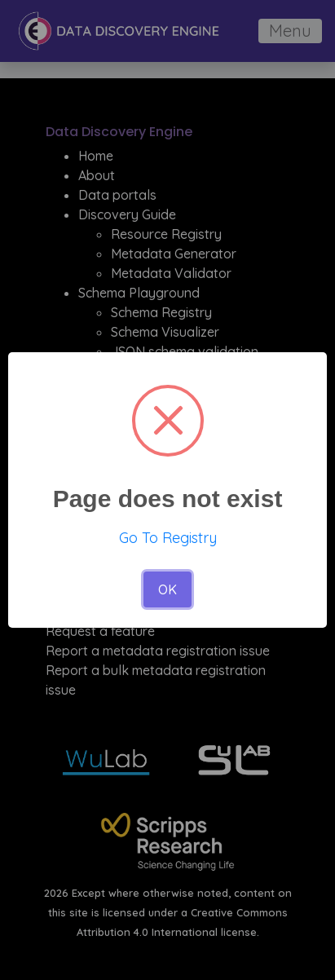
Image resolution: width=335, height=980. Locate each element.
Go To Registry (168, 538)
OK (167, 589)
